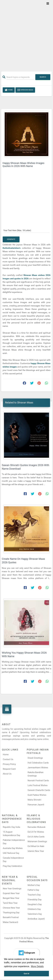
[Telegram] (27, 953)
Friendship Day (35, 900)
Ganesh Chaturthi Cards (39, 790)
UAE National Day (11, 853)
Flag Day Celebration (13, 866)
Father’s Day (33, 890)
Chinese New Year (11, 908)
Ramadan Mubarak (37, 827)
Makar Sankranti (11, 922)
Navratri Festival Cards (38, 781)
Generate (11, 239)
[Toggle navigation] (48, 4)
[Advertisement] (26, 34)
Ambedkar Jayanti (36, 919)
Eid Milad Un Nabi (36, 846)
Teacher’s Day (34, 895)
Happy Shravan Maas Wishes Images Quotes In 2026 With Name (23, 165)
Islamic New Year (36, 851)
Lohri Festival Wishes (38, 785)
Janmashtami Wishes (38, 768)
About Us (7, 774)
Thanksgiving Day (11, 913)
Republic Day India (12, 827)
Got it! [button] (27, 974)
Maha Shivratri (34, 800)
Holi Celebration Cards (38, 763)
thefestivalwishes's (12, 248)
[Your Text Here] (26, 230)
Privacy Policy (9, 764)
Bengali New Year (11, 898)
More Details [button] (37, 966)
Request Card (9, 769)
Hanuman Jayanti (36, 805)
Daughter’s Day (35, 904)
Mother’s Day (34, 885)
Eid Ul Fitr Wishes (36, 832)
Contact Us (8, 759)
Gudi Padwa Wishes (37, 795)
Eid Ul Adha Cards (36, 837)
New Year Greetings (12, 889)
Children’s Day (34, 909)
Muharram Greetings (37, 841)
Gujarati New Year (11, 893)
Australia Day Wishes (13, 848)
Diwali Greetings (35, 758)
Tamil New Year (10, 903)
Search (43, 77)
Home (9, 90)
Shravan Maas (25, 90)
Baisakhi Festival (11, 917)
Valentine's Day (35, 914)
